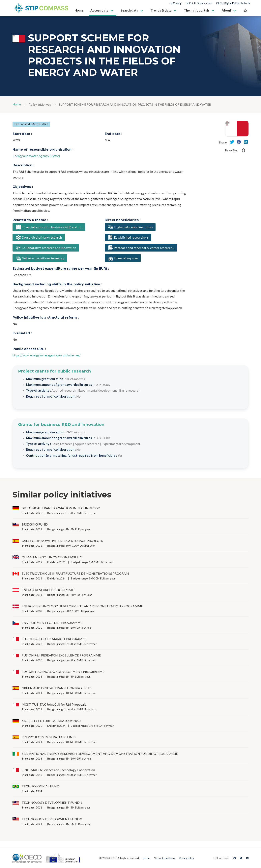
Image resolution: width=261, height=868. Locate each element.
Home (17, 105)
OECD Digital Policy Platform (233, 3)
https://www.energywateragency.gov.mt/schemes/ (48, 357)
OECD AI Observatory (199, 3)
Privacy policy (188, 858)
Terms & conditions (163, 858)
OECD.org (175, 3)
